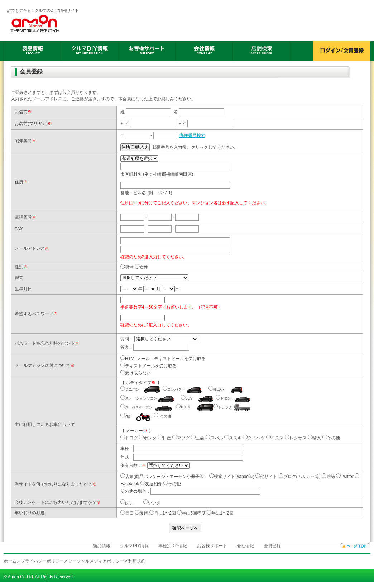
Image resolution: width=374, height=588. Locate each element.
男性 (129, 267)
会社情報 (245, 546)
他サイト (266, 477)
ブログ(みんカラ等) (300, 477)
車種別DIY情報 (173, 546)
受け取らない (138, 373)
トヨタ (129, 438)
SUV (189, 398)
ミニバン (132, 389)
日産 (165, 438)
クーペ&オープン (139, 407)
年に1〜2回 (220, 513)
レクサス (296, 438)
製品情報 (102, 546)
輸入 (314, 438)
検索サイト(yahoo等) (232, 477)
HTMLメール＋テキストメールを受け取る (165, 359)
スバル (214, 438)
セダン (226, 398)
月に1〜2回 (163, 513)
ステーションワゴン (141, 398)
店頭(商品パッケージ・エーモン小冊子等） (164, 477)
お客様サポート (212, 546)
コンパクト (176, 389)
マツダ (181, 438)
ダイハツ (254, 438)
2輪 (128, 416)
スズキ (233, 438)
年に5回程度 (191, 513)
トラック (225, 407)
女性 (144, 267)
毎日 (127, 513)
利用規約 (137, 561)
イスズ (275, 438)
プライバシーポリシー (42, 561)
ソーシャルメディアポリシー (96, 561)
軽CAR (219, 389)
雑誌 (328, 477)
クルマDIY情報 (134, 546)
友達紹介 (151, 484)
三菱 (198, 438)
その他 (166, 416)
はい (129, 503)
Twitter (345, 477)
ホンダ (148, 438)
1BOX (185, 407)
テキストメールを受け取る (151, 366)
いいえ (154, 503)
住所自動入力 (135, 147)
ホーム (10, 561)
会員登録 (272, 546)
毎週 (141, 513)
